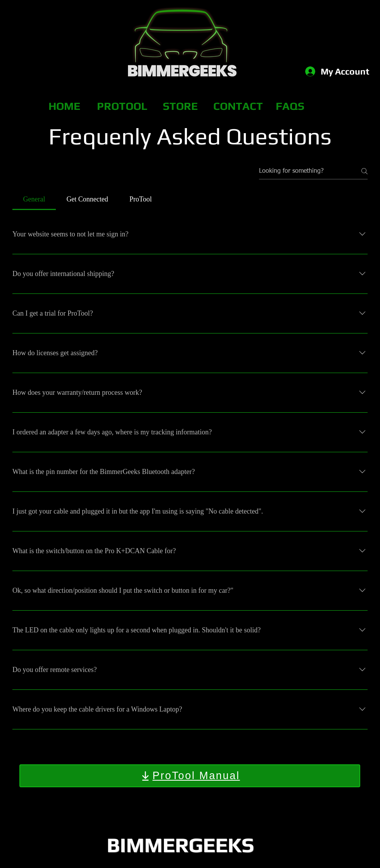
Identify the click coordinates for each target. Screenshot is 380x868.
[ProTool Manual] (190, 776)
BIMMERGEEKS (180, 845)
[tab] (34, 199)
